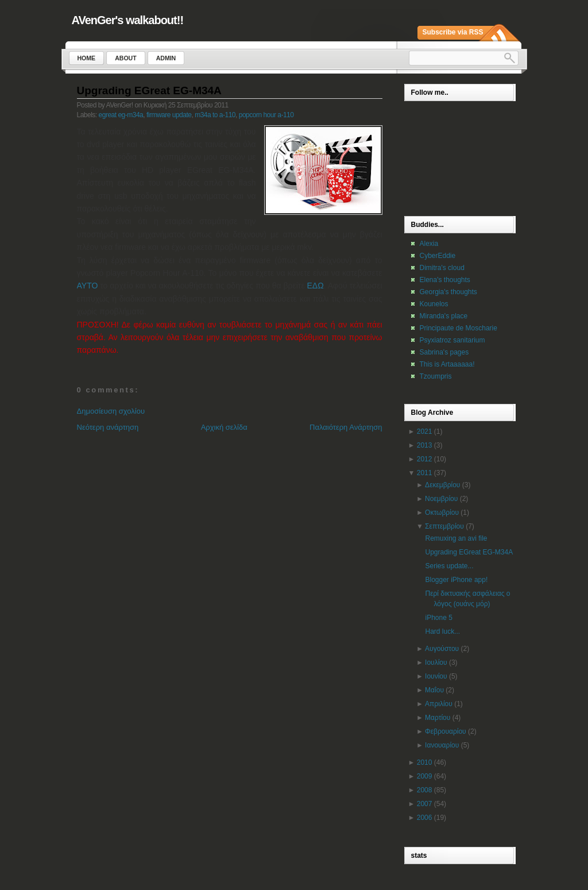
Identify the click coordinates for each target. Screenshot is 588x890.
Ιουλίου (436, 662)
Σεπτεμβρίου (444, 526)
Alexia (429, 244)
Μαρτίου (438, 718)
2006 (425, 818)
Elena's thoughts (445, 280)
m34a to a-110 (215, 115)
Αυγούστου (442, 649)
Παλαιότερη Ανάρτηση (346, 427)
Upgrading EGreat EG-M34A (149, 90)
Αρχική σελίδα (224, 427)
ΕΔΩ (316, 286)
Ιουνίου (436, 676)
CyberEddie (438, 256)
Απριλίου (439, 704)
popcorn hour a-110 (266, 115)
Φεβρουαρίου (446, 731)
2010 (425, 762)
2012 (425, 459)
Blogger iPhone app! (456, 580)
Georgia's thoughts (448, 292)
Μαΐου (434, 690)
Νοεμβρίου (441, 499)
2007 (425, 804)
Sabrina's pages (444, 352)
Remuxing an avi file (456, 538)
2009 (425, 776)
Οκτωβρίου (442, 513)
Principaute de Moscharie (459, 328)
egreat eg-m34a (121, 115)
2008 (425, 790)
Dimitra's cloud (442, 268)
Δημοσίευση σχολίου (111, 411)
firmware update (169, 115)
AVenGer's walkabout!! (128, 20)
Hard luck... (442, 631)
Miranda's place (444, 316)
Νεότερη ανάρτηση (108, 427)
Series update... (449, 566)
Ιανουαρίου (442, 745)
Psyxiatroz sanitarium (452, 340)
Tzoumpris (436, 376)
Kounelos (434, 304)
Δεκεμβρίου (442, 485)
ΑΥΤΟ (88, 286)
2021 (425, 431)
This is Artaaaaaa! (447, 364)
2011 (425, 473)
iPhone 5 (438, 618)
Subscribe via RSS (453, 32)
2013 (425, 445)
